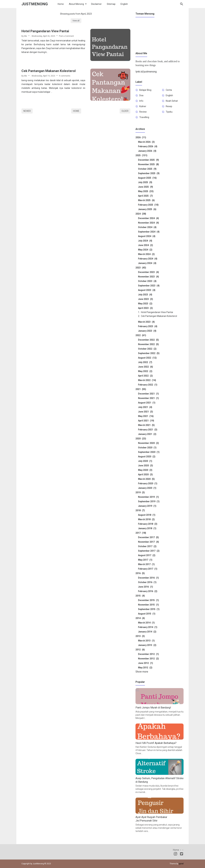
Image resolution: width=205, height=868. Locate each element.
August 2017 (147, 555)
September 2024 (149, 232)
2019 (140, 492)
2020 (141, 439)
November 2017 (148, 542)
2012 (140, 650)
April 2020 (145, 474)
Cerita (169, 90)
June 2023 (146, 299)
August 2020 (147, 457)
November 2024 (148, 223)
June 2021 (146, 412)
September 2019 (149, 501)
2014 (140, 618)
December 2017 (148, 537)
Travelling (144, 117)
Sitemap (111, 4)
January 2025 (147, 209)
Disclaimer (96, 4)
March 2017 (146, 564)
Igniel (181, 864)
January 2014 (147, 632)
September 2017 (149, 551)
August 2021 (147, 403)
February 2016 (148, 591)
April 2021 (146, 421)
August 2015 (147, 614)
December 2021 (148, 394)
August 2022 (147, 358)
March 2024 (146, 254)
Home (61, 4)
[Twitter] (182, 854)
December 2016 (148, 578)
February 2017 (148, 569)
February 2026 (148, 146)
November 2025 (148, 164)
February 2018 (148, 524)
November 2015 (148, 605)
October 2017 (147, 546)
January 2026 (147, 151)
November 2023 (148, 277)
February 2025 (148, 205)
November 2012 (148, 659)
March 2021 (146, 425)
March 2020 (146, 479)
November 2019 (148, 497)
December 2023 (148, 272)
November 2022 (148, 344)
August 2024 (147, 236)
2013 (140, 636)
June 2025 (146, 187)
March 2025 (146, 200)
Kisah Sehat (172, 101)
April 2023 (145, 308)
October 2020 (147, 448)
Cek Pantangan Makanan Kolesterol (49, 71)
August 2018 (147, 515)
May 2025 (146, 191)
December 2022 (148, 340)
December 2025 (148, 160)
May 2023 (145, 304)
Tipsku (169, 112)
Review (143, 112)
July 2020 (145, 461)
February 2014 (148, 627)
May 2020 (145, 470)
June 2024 (146, 245)
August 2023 (147, 290)
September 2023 (149, 286)
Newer (27, 111)
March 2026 (146, 142)
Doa (141, 95)
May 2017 (145, 560)
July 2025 (145, 182)
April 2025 (145, 196)
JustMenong (35, 4)
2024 (141, 214)
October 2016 (147, 582)
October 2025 (147, 169)
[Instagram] (175, 854)
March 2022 (147, 380)
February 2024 (148, 259)
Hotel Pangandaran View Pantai (45, 31)
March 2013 (146, 641)
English (124, 4)
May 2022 (145, 371)
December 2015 (148, 600)
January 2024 (147, 263)
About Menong (76, 4)
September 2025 (149, 173)
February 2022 (148, 385)
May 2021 (146, 416)
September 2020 (149, 452)
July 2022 (145, 362)
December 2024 (148, 218)
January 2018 (147, 528)
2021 (141, 389)
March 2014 (146, 623)
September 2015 (149, 609)
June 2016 (146, 587)
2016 (140, 573)
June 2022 (146, 367)
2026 (141, 137)
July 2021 (145, 407)
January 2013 (147, 645)
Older (125, 111)
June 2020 (146, 466)
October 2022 (147, 349)
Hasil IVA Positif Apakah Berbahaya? (156, 743)
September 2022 (149, 353)
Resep (169, 106)
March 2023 (146, 322)
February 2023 (148, 326)
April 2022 (145, 376)
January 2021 (147, 434)
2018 (140, 510)
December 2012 (148, 654)
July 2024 (145, 241)
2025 (141, 155)
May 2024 (145, 250)
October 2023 (147, 281)
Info (141, 101)
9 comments (65, 76)
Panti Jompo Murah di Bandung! (153, 708)
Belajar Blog (145, 90)
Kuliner (143, 106)
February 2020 (148, 483)
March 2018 (146, 519)
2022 (141, 335)
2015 (140, 596)
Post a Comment (66, 36)
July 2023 (145, 295)
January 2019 (147, 506)
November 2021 (148, 398)
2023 (141, 268)
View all (76, 21)
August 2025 (147, 178)
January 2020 (147, 488)
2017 (141, 533)
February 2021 (148, 430)
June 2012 (146, 663)
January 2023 (147, 331)
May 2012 (145, 668)
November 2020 (148, 443)
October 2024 (147, 227)
